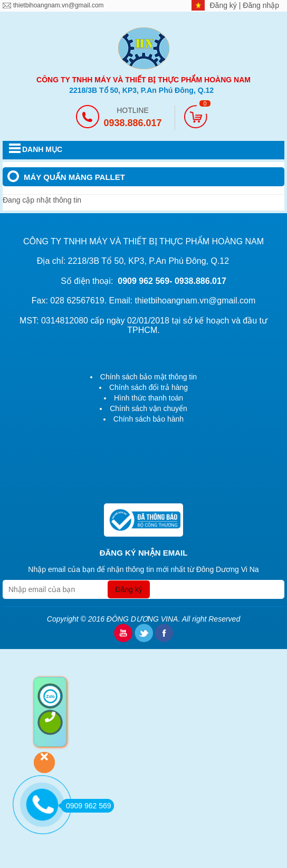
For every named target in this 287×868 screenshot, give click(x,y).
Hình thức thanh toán (149, 398)
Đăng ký (224, 5)
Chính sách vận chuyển (149, 408)
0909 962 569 (86, 806)
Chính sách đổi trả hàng (149, 387)
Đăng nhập (261, 5)
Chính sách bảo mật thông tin (149, 377)
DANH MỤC (42, 149)
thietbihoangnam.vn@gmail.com (59, 5)
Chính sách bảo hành (149, 419)
